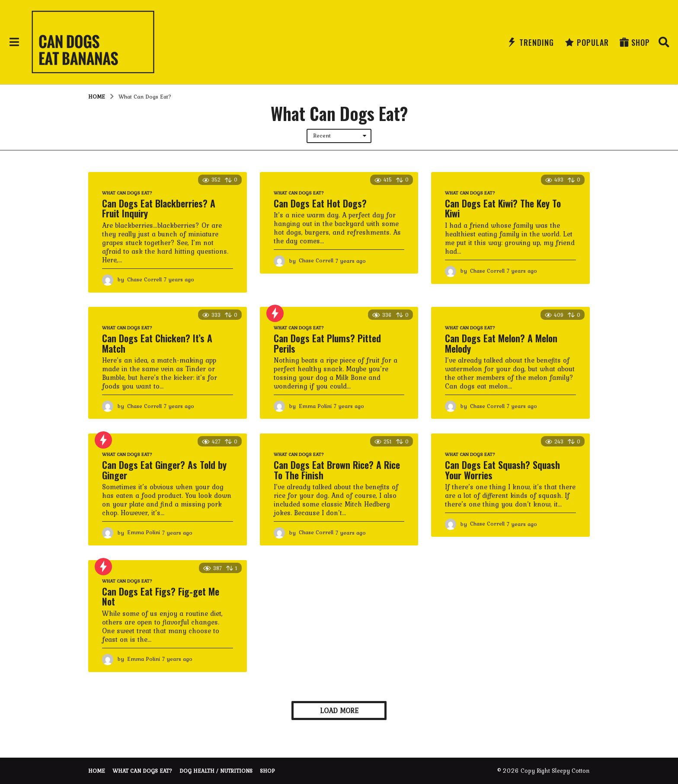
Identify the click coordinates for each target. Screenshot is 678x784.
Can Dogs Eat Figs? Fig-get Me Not (161, 596)
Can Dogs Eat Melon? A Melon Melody (501, 343)
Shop (635, 42)
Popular (587, 42)
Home (97, 771)
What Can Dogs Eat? (127, 193)
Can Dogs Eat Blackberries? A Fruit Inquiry (159, 208)
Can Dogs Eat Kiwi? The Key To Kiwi (503, 208)
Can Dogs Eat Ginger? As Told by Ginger (164, 470)
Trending (531, 42)
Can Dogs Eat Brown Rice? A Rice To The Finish (337, 470)
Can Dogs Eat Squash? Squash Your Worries (502, 470)
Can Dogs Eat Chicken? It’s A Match (157, 343)
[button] (14, 42)
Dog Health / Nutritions (216, 771)
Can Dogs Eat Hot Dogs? (320, 203)
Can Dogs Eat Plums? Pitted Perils (327, 343)
